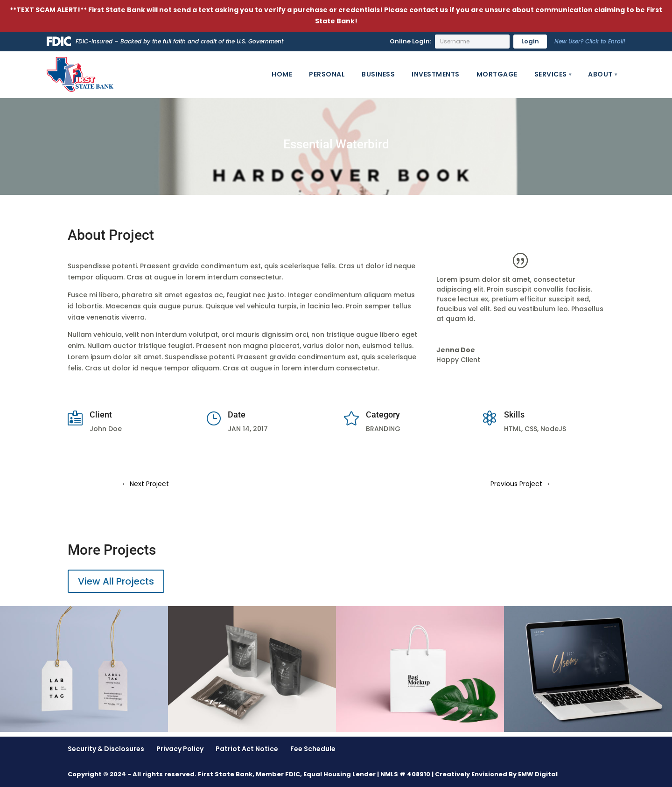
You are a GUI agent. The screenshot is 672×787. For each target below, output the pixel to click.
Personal (327, 74)
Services (551, 74)
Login (530, 41)
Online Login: (410, 41)
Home (282, 74)
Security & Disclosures (106, 749)
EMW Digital (538, 774)
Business (378, 74)
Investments (436, 74)
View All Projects (116, 581)
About (600, 74)
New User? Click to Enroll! (590, 41)
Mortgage (497, 74)
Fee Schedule (313, 749)
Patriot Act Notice (247, 749)
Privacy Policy (180, 749)
